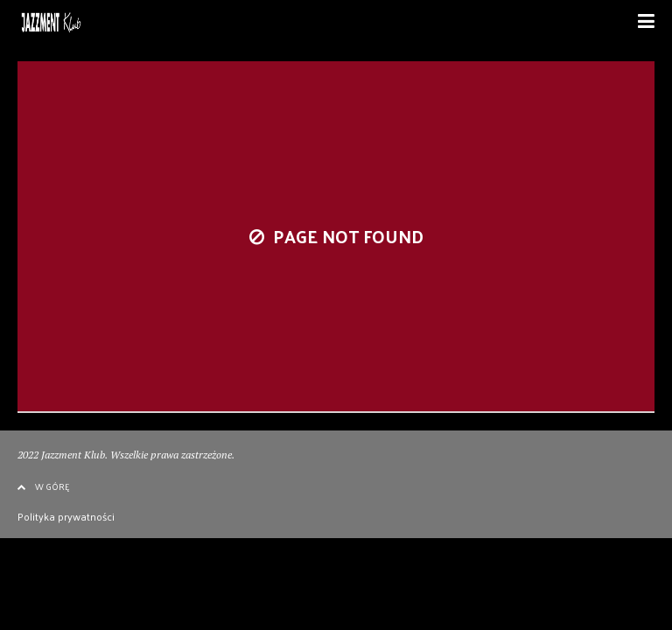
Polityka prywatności (66, 516)
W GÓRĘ (43, 486)
